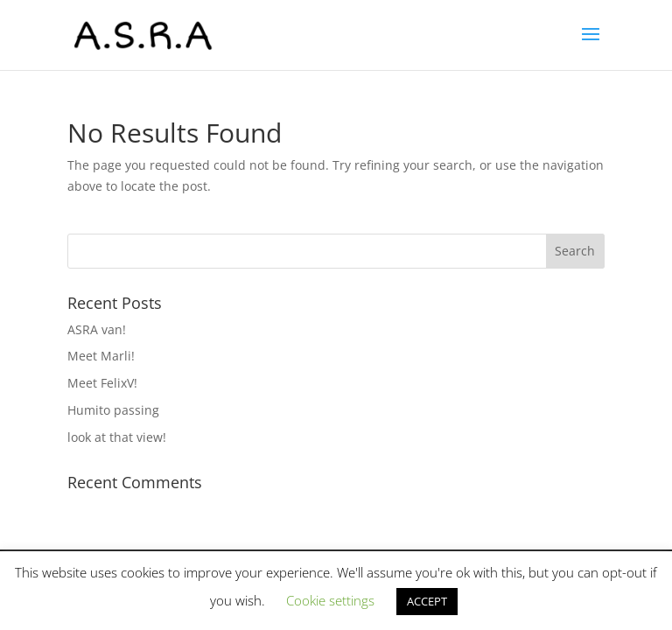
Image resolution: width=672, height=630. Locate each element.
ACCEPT (427, 601)
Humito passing (113, 410)
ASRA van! (97, 329)
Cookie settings (330, 600)
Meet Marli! (101, 356)
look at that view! (117, 437)
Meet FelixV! (102, 383)
